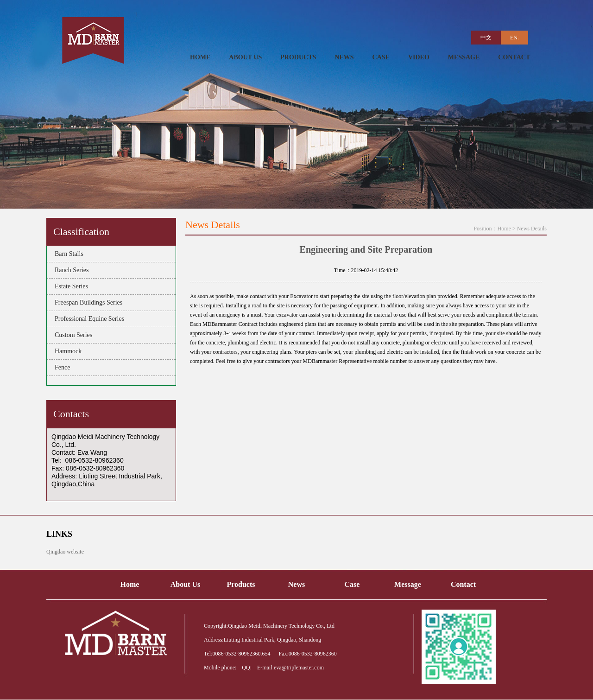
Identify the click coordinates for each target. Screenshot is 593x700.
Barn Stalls (67, 254)
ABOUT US (245, 57)
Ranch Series (70, 270)
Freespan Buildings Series (87, 302)
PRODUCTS (298, 57)
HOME (200, 57)
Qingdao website (65, 552)
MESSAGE (464, 57)
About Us (185, 584)
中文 (486, 38)
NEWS (344, 57)
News (296, 584)
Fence (61, 367)
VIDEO (419, 57)
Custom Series (72, 335)
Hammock (66, 351)
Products (241, 584)
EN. (514, 38)
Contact (463, 584)
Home (504, 229)
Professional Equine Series (88, 319)
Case (352, 584)
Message (408, 584)
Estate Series (70, 286)
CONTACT (514, 57)
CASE (381, 57)
